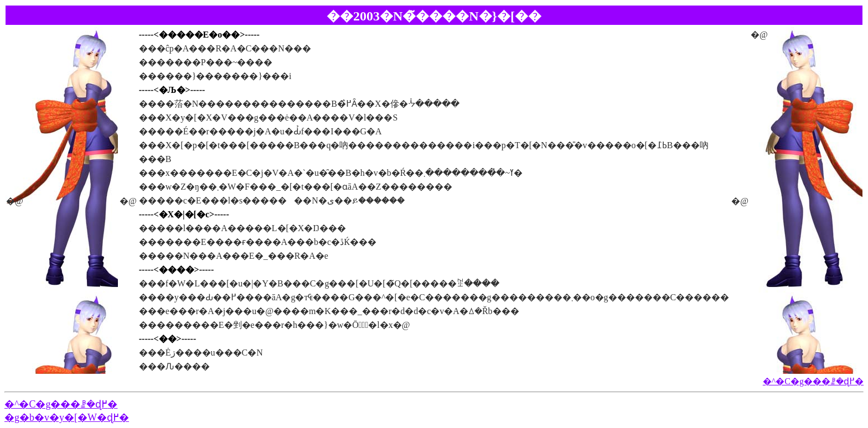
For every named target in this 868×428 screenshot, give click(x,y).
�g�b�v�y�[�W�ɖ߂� (67, 417)
